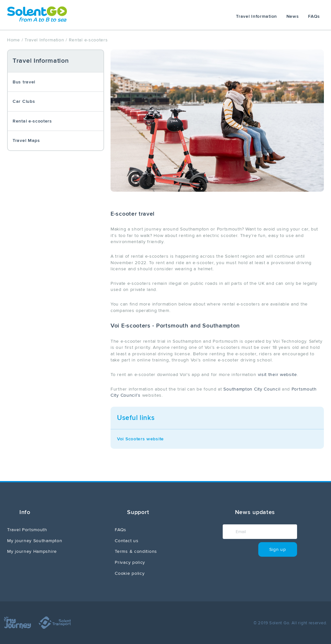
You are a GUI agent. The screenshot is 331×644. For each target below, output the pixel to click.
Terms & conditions (136, 551)
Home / (15, 40)
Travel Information (256, 16)
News (293, 16)
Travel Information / (46, 40)
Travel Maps (26, 140)
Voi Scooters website (140, 439)
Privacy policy (130, 562)
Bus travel (24, 82)
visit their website (278, 375)
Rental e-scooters (32, 121)
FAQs (314, 16)
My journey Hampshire (32, 551)
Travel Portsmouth (27, 530)
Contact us (127, 541)
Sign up (278, 549)
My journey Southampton (35, 541)
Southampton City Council (252, 389)
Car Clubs (24, 101)
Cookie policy (130, 573)
